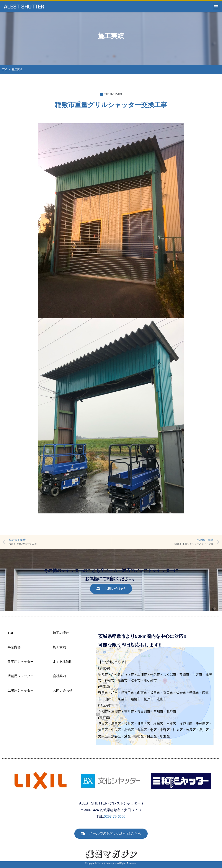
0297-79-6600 (115, 817)
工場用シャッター (21, 690)
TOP (5, 70)
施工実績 (17, 70)
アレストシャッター (107, 863)
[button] (216, 6)
